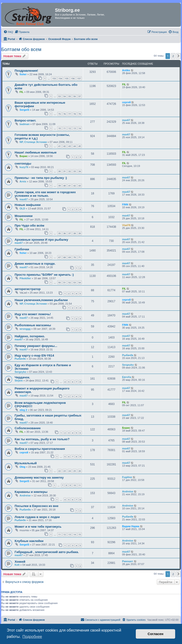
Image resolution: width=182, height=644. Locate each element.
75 (59, 114)
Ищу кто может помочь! (33, 314)
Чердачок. (22, 377)
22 (59, 471)
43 (70, 146)
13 (74, 128)
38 (74, 233)
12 (70, 128)
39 (59, 186)
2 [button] (173, 56)
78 (74, 114)
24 (70, 471)
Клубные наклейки (29, 541)
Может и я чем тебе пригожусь (38, 527)
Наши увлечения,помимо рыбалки (41, 300)
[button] (178, 56)
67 (59, 257)
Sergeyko (21, 372)
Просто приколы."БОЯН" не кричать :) (44, 275)
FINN (125, 204)
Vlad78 (126, 225)
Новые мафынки (28, 205)
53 (59, 96)
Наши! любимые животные (36, 152)
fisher (23, 74)
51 (65, 282)
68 (65, 257)
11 (65, 128)
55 (70, 96)
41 (59, 146)
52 (70, 282)
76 (65, 114)
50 (59, 282)
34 (80, 171)
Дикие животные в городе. (35, 264)
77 (70, 114)
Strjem (19, 381)
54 (65, 96)
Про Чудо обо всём (29, 226)
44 (74, 146)
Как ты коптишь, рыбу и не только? (42, 439)
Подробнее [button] (32, 637)
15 (80, 534)
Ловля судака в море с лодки (37, 517)
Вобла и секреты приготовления (40, 449)
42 (65, 146)
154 (60, 78)
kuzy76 (24, 167)
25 (74, 471)
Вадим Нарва (131, 526)
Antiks (126, 70)
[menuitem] (8, 32)
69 (70, 257)
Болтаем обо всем (21, 49)
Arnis (23, 181)
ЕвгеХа (127, 377)
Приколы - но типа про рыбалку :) (41, 178)
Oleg (22, 467)
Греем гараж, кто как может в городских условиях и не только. (45, 194)
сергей (126, 102)
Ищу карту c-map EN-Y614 (34, 355)
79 (80, 114)
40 (65, 186)
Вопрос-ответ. (25, 120)
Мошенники (24, 216)
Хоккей (20, 562)
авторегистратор (28, 289)
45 (80, 146)
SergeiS (24, 110)
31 (65, 171)
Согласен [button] (155, 634)
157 (79, 78)
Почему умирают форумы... (36, 346)
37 (70, 233)
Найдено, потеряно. (30, 336)
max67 (126, 120)
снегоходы (23, 163)
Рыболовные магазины (33, 325)
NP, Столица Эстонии (33, 142)
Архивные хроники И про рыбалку (41, 240)
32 (70, 171)
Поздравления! (26, 71)
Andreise (25, 495)
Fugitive (127, 477)
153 (54, 78)
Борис (24, 156)
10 (59, 128)
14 (80, 128)
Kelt (17, 565)
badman (25, 124)
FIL (22, 92)
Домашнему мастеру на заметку (39, 477)
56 (74, 96)
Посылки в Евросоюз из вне (37, 506)
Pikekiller (25, 278)
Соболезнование (28, 428)
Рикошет (128, 561)
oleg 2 (23, 410)
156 (73, 78)
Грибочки (22, 249)
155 (67, 78)
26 (80, 471)
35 (59, 233)
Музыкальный (26, 463)
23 (65, 471)
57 (80, 96)
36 (65, 233)
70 (74, 257)
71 (80, 257)
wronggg (25, 329)
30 (59, 171)
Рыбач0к (20, 359)
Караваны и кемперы (31, 492)
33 (74, 171)
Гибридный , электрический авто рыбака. (47, 552)
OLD (22, 208)
